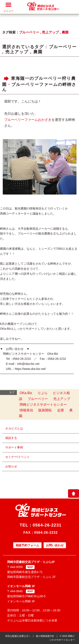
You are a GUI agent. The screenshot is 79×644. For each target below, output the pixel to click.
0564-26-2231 (47, 525)
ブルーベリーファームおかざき (28, 120)
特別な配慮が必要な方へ (18, 636)
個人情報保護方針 (45, 636)
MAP (30, 567)
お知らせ (11, 466)
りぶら (43, 393)
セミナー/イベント (17, 457)
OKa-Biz (26, 393)
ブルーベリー (29, 32)
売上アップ (50, 32)
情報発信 (26, 410)
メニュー (8, 7)
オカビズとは (14, 428)
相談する (11, 438)
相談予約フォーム (27, 545)
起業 (61, 410)
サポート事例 (14, 447)
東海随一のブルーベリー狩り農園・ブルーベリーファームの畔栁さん (39, 84)
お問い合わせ (55, 545)
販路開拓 (45, 410)
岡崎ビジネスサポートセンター (43, 405)
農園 (65, 32)
